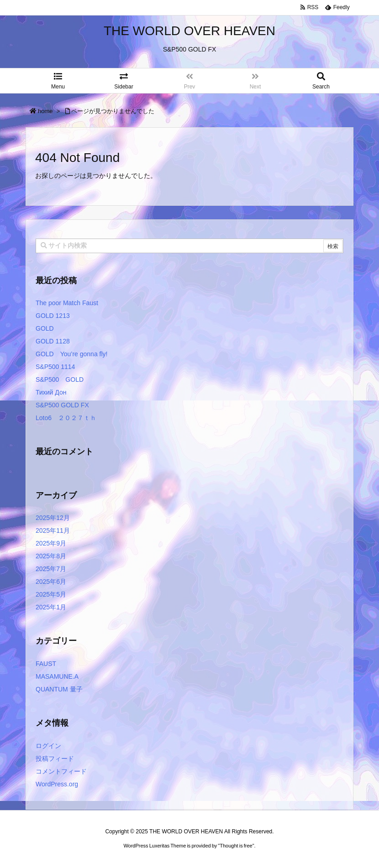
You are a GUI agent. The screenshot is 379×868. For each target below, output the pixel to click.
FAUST (46, 664)
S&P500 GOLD (60, 379)
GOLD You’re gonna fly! (71, 354)
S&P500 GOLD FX (62, 405)
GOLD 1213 (53, 316)
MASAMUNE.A (57, 676)
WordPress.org (57, 784)
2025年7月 (51, 569)
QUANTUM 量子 (59, 689)
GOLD (45, 328)
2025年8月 (51, 556)
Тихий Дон (51, 392)
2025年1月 (51, 607)
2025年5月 (51, 594)
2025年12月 (53, 518)
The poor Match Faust (67, 303)
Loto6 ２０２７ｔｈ (66, 418)
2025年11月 (53, 530)
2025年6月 (51, 582)
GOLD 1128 (53, 341)
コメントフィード (61, 771)
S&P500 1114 (55, 367)
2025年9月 (51, 543)
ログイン (48, 746)
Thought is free (236, 846)
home (45, 111)
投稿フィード (55, 759)
